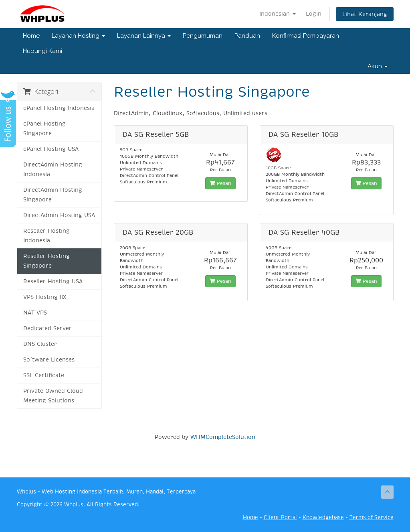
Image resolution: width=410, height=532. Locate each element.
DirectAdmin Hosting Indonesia (53, 170)
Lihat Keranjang (365, 14)
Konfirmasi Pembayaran (306, 36)
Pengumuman (203, 36)
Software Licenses (49, 360)
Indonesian (278, 14)
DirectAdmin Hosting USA (59, 215)
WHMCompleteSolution (223, 437)
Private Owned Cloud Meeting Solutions (53, 396)
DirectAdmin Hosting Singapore (53, 195)
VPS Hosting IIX (45, 297)
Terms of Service (372, 517)
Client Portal (280, 517)
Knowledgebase (323, 517)
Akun (378, 66)
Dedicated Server (47, 328)
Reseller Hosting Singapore (46, 261)
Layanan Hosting (78, 36)
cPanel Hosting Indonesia (59, 108)
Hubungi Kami (42, 51)
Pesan (220, 183)
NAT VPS (35, 313)
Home (31, 36)
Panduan (247, 36)
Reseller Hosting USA (53, 281)
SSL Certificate (44, 375)
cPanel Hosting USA (51, 149)
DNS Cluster (40, 344)
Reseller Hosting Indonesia (46, 236)
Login (314, 14)
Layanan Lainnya (144, 36)
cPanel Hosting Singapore (44, 129)
